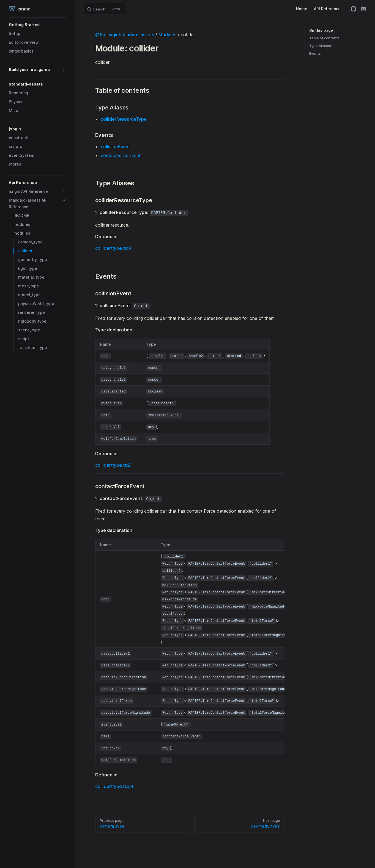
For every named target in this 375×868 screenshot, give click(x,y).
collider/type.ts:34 (114, 786)
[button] (37, 25)
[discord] (363, 9)
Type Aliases (320, 46)
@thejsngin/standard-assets (125, 35)
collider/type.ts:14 (114, 248)
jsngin (20, 9)
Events (315, 53)
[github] (354, 9)
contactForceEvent (121, 155)
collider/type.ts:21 (114, 465)
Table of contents (324, 38)
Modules (167, 35)
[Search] (105, 9)
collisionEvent (115, 147)
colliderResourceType (124, 119)
